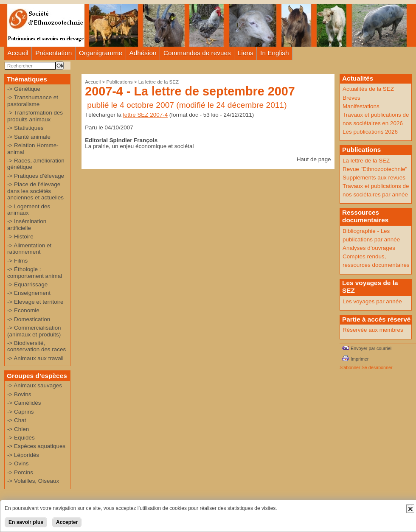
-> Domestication (29, 319)
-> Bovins (19, 394)
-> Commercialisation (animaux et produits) (34, 331)
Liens (246, 53)
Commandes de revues (197, 53)
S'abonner (350, 367)
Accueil (18, 53)
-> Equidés (21, 438)
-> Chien (18, 429)
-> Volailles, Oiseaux (33, 481)
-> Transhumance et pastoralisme (33, 101)
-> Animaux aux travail (35, 358)
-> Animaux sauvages (35, 385)
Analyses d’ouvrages (369, 248)
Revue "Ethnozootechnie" (375, 169)
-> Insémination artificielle (27, 224)
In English (274, 53)
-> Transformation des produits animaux (35, 116)
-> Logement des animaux (29, 210)
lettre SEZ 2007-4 (145, 115)
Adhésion (143, 53)
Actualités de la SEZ (368, 89)
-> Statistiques (25, 128)
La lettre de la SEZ (159, 82)
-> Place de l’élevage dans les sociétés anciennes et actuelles (35, 191)
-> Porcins (20, 472)
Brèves (351, 98)
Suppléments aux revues (374, 178)
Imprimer (360, 359)
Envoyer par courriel (371, 348)
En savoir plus (26, 522)
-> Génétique (24, 89)
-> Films (17, 261)
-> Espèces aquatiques (36, 446)
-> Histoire (20, 237)
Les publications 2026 (370, 132)
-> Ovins (18, 463)
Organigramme (101, 53)
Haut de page (314, 159)
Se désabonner (377, 367)
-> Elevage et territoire (35, 302)
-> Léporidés (23, 455)
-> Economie (23, 310)
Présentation (53, 53)
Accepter (67, 522)
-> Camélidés (24, 403)
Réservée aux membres (373, 330)
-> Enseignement (29, 293)
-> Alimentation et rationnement (29, 249)
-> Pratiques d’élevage (36, 176)
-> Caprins (20, 412)
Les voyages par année (372, 301)
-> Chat (17, 420)
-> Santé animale (29, 137)
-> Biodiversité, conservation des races (37, 346)
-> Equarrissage (27, 284)
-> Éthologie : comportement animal (35, 272)
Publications (119, 82)
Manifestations (361, 106)
